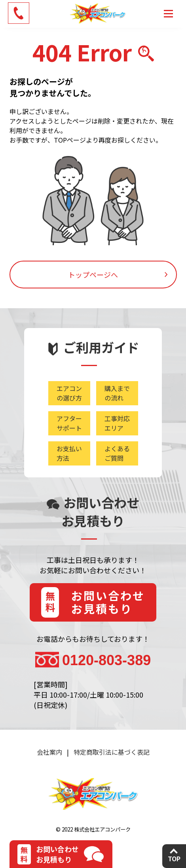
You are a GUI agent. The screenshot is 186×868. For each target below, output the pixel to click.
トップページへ (93, 275)
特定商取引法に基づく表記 (112, 752)
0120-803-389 (106, 660)
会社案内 (49, 752)
